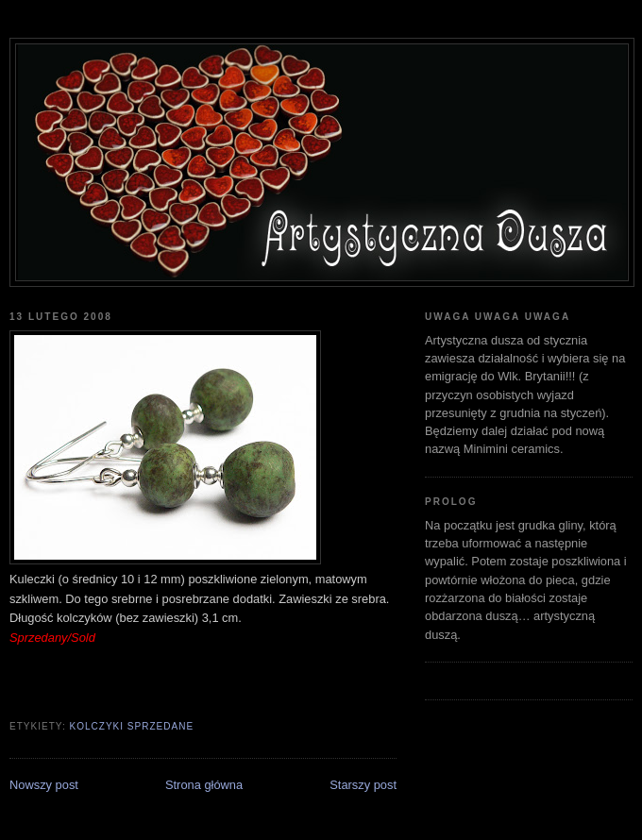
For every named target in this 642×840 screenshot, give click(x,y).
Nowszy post (44, 785)
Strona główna (204, 785)
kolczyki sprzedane (131, 726)
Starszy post (363, 785)
